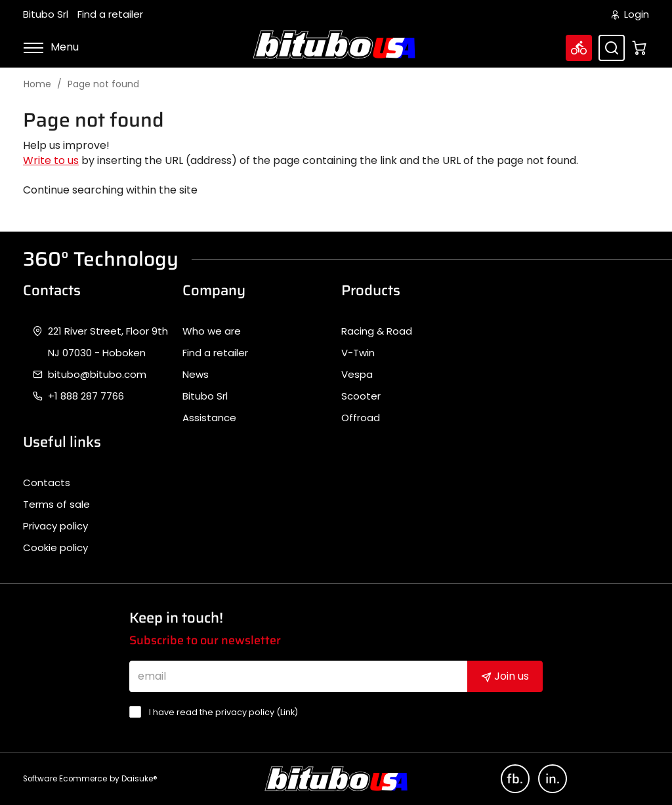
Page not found (103, 84)
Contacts (47, 483)
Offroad (361, 418)
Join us (505, 676)
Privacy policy (55, 526)
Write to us (51, 160)
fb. (515, 779)
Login (630, 14)
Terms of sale (56, 505)
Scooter (361, 396)
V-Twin (358, 353)
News (196, 375)
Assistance (209, 418)
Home (37, 84)
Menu (51, 47)
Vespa (357, 375)
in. (553, 779)
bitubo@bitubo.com (97, 375)
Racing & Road (377, 331)
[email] (299, 676)
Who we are (212, 331)
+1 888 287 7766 (86, 396)
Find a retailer (110, 14)
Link (287, 712)
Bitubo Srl (46, 14)
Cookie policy (55, 548)
